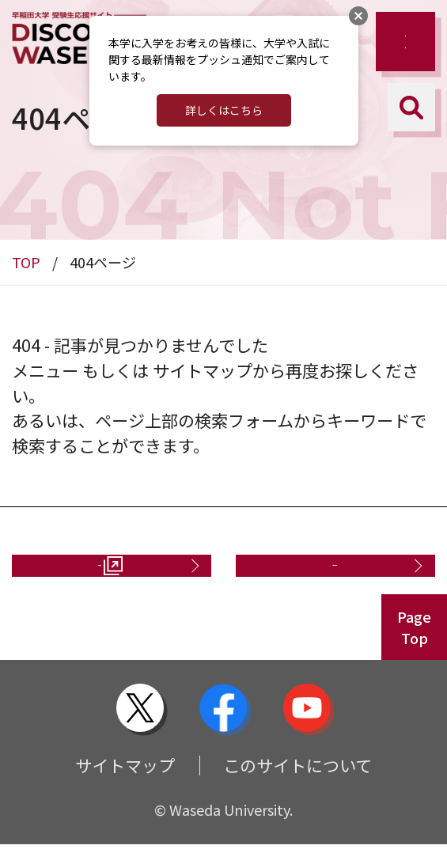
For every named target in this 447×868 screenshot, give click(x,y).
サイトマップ (125, 788)
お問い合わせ (326, 577)
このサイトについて (297, 788)
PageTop (414, 651)
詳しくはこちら (224, 110)
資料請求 (91, 577)
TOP (26, 262)
